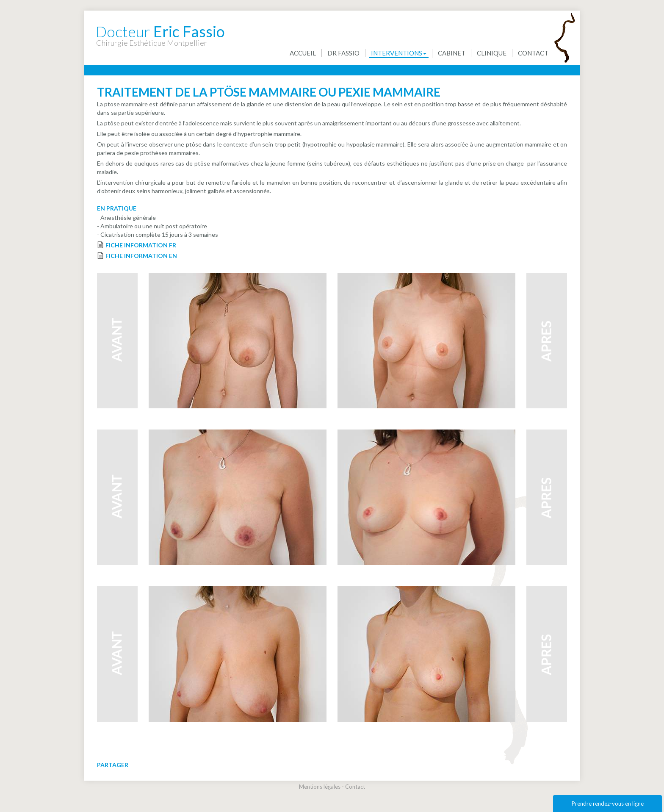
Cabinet (452, 53)
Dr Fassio (343, 53)
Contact (533, 53)
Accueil (303, 53)
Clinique (492, 53)
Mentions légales (320, 787)
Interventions (399, 53)
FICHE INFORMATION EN (141, 256)
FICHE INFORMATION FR (141, 245)
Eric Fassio (160, 27)
